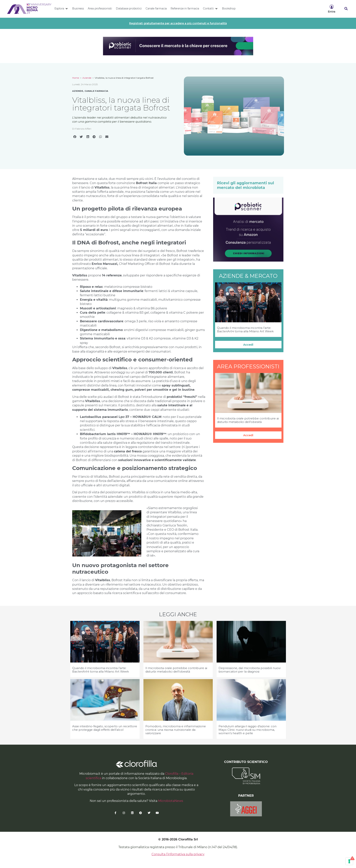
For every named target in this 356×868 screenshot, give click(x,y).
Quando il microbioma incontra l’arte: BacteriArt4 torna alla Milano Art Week (245, 330)
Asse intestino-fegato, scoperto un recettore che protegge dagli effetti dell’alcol (105, 728)
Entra (332, 12)
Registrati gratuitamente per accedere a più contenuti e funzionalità (178, 23)
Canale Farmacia (96, 91)
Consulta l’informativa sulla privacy (178, 854)
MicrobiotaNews (171, 801)
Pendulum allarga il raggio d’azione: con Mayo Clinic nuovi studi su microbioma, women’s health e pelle (248, 730)
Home (76, 78)
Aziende (87, 78)
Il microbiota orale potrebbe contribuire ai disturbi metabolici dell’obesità (248, 420)
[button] (62, 9)
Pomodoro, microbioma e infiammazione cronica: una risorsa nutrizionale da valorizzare (176, 730)
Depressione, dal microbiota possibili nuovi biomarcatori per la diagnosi (250, 670)
